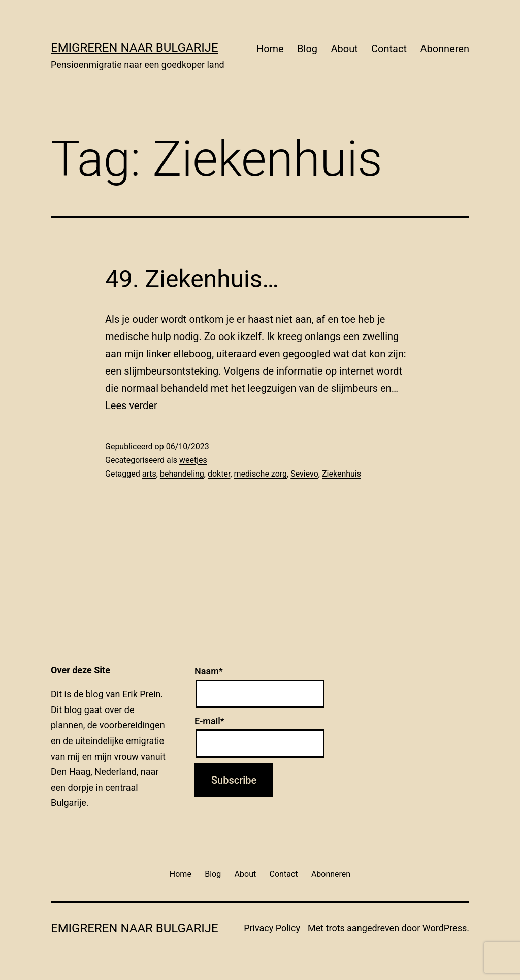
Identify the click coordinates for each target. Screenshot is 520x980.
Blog (307, 49)
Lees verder (131, 405)
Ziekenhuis (342, 474)
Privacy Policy (272, 928)
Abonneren (445, 49)
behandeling (182, 474)
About (344, 49)
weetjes (193, 460)
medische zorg (261, 474)
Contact (389, 49)
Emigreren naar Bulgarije (135, 48)
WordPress (445, 928)
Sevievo (304, 474)
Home (270, 49)
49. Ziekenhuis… (192, 279)
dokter (219, 474)
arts (149, 474)
